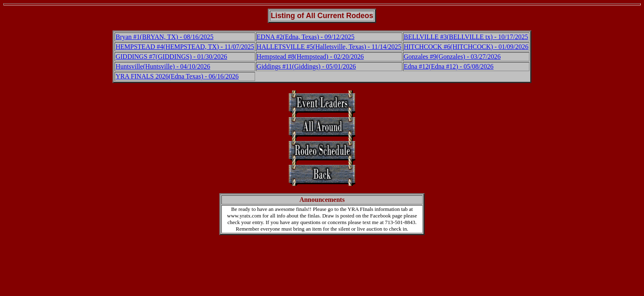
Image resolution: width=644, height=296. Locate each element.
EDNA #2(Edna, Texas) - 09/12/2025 (306, 37)
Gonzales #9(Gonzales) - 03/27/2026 (452, 57)
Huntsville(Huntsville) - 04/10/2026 (163, 66)
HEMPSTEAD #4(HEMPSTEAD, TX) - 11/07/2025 (185, 47)
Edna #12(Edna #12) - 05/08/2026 (449, 66)
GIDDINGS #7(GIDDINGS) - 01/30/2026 (171, 57)
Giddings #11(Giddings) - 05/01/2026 (306, 66)
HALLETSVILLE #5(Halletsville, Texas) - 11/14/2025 (329, 47)
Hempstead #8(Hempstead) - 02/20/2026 (310, 57)
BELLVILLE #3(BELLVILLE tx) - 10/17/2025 (466, 37)
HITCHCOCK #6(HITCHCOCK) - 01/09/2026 (466, 47)
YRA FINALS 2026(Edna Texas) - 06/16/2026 (177, 76)
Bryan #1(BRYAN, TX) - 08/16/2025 (164, 37)
